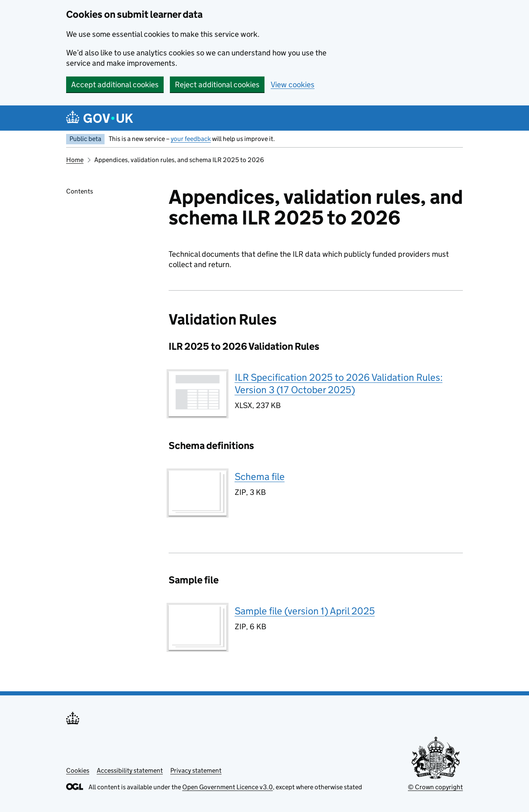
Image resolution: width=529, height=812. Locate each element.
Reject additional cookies (217, 85)
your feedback (191, 139)
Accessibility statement (130, 770)
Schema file (260, 476)
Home (75, 160)
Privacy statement (196, 770)
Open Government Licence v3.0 (228, 787)
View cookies (293, 85)
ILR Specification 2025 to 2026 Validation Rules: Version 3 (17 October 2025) (339, 383)
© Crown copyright (435, 787)
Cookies (78, 770)
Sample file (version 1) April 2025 (305, 611)
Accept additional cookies (115, 85)
